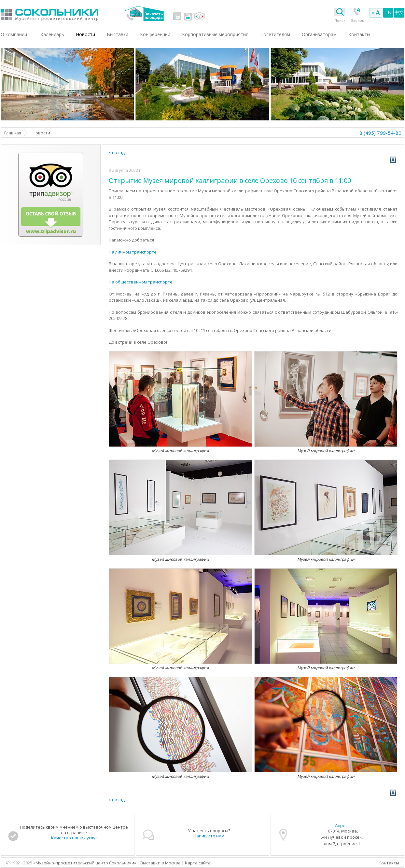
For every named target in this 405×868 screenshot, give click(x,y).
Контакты (389, 863)
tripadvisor (199, 16)
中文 (399, 12)
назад (118, 152)
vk (177, 16)
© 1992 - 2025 (20, 863)
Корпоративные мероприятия (215, 34)
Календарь (52, 34)
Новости (85, 34)
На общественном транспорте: (141, 282)
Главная (13, 133)
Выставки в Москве (76, 14)
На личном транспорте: (133, 252)
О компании (14, 34)
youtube (188, 16)
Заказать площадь (144, 14)
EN (388, 12)
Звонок (357, 20)
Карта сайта (198, 863)
